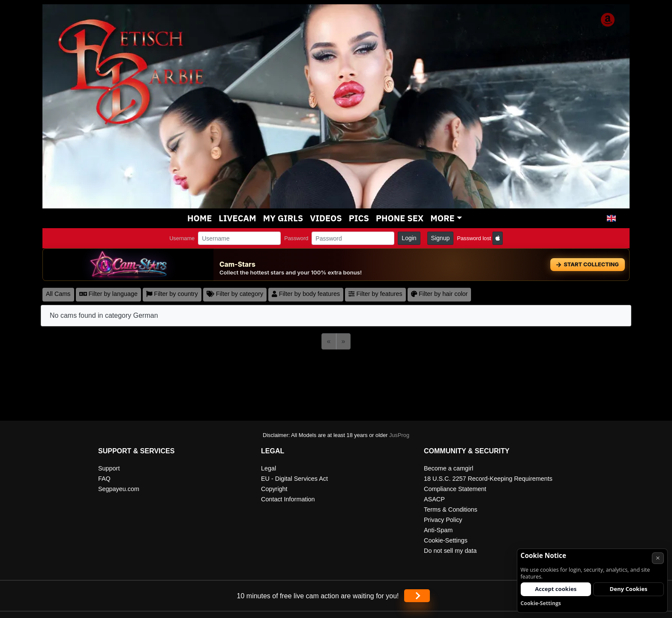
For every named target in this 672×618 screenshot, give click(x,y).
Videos (326, 218)
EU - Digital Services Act (294, 479)
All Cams (58, 294)
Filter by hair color (439, 294)
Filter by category (235, 294)
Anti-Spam (438, 530)
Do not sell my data (450, 551)
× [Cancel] (658, 558)
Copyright (274, 489)
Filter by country (172, 294)
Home (199, 218)
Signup (441, 238)
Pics (359, 218)
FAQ (104, 479)
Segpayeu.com (119, 489)
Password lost (474, 238)
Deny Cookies (629, 589)
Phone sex (400, 218)
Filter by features (375, 294)
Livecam (237, 218)
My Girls (283, 218)
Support (109, 468)
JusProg (399, 435)
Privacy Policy (443, 520)
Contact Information (288, 499)
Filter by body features (306, 294)
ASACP (434, 499)
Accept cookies (556, 589)
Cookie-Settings (446, 540)
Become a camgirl (448, 468)
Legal (268, 468)
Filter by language (108, 294)
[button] (611, 218)
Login (409, 238)
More (442, 218)
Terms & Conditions (451, 509)
